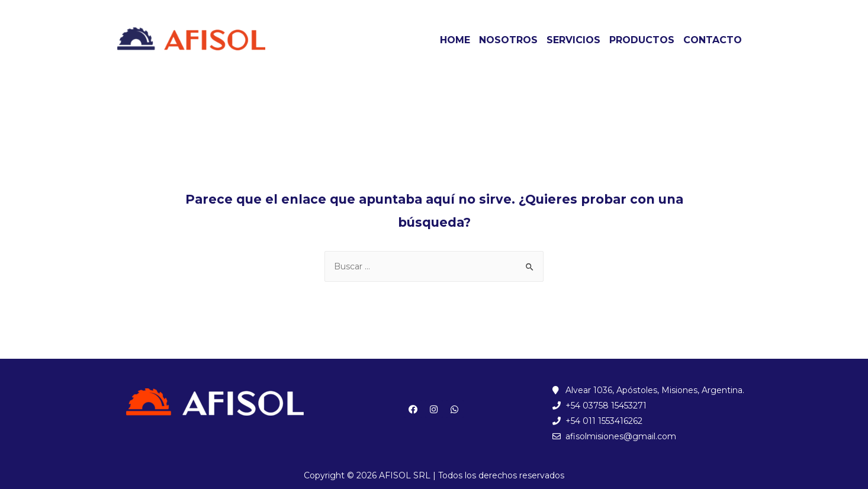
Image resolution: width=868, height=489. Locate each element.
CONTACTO (713, 40)
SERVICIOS (573, 40)
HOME (455, 40)
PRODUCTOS (642, 40)
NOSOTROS (508, 40)
